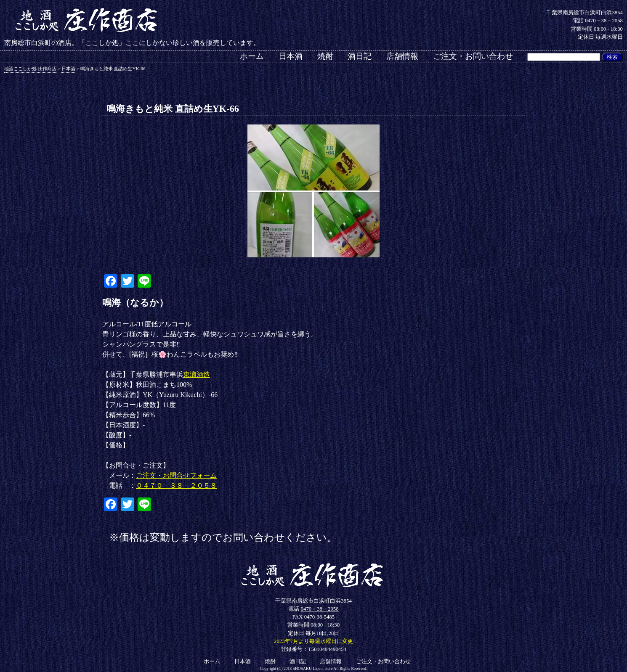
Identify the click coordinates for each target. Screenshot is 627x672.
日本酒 (291, 56)
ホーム (252, 56)
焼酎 (325, 56)
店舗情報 (402, 56)
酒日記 (360, 56)
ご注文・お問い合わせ (473, 56)
